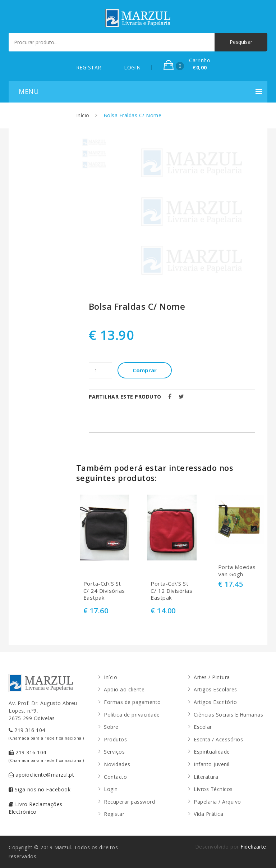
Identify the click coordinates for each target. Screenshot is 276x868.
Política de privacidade (132, 715)
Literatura (206, 777)
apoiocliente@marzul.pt (41, 775)
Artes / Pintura (212, 677)
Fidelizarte (253, 847)
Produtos (115, 739)
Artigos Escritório (215, 702)
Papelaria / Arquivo (217, 802)
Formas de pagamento (132, 702)
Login (111, 789)
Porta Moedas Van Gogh (237, 571)
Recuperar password (129, 802)
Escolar (203, 727)
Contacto (115, 777)
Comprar (145, 370)
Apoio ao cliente (124, 689)
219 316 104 (46, 734)
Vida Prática (208, 814)
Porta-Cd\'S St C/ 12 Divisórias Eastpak (171, 591)
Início (83, 115)
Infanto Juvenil (212, 764)
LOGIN (132, 67)
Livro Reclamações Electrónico (36, 808)
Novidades (117, 764)
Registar (114, 814)
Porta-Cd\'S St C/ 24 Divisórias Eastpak (104, 591)
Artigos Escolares (215, 689)
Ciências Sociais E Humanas (228, 715)
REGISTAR (89, 67)
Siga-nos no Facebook (40, 789)
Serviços (114, 752)
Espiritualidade (212, 752)
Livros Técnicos (213, 789)
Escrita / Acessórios (218, 739)
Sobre (111, 727)
